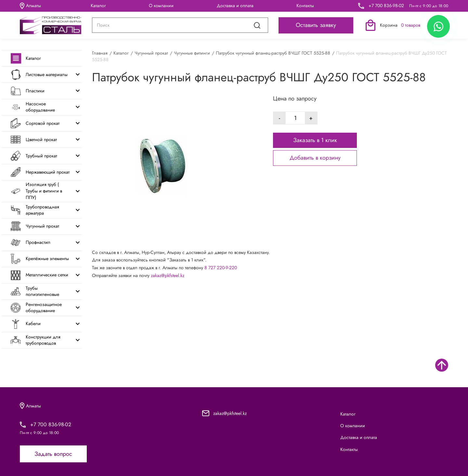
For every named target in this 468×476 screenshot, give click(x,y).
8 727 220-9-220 (221, 268)
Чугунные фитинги (192, 53)
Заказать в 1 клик (315, 140)
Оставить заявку (316, 25)
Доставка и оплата (235, 6)
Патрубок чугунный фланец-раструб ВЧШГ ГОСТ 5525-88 (273, 53)
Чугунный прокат (151, 53)
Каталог (98, 6)
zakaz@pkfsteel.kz (168, 275)
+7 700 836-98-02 (386, 6)
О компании (161, 6)
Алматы (31, 6)
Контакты (305, 6)
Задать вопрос (53, 454)
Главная (100, 53)
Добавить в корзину (315, 158)
